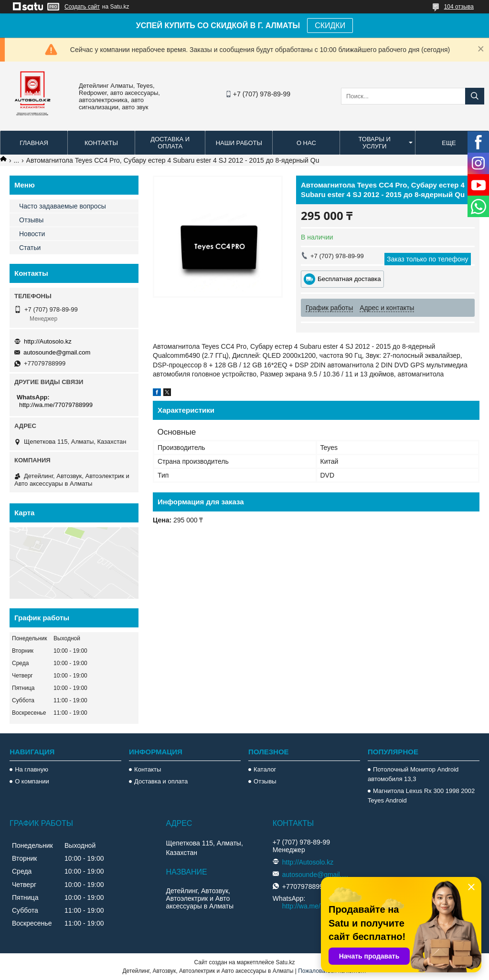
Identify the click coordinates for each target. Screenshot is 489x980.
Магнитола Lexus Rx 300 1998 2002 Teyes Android (421, 796)
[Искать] (475, 96)
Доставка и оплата (170, 143)
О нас (306, 143)
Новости (32, 234)
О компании (32, 781)
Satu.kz (285, 962)
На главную (32, 769)
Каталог (265, 769)
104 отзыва (459, 7)
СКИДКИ (330, 26)
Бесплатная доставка (349, 279)
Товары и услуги (374, 143)
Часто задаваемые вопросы (63, 206)
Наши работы (239, 143)
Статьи (30, 248)
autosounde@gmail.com (57, 352)
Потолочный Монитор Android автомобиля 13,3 (413, 774)
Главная (34, 143)
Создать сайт (82, 7)
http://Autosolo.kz (48, 341)
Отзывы (31, 220)
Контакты (101, 143)
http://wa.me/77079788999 (56, 405)
